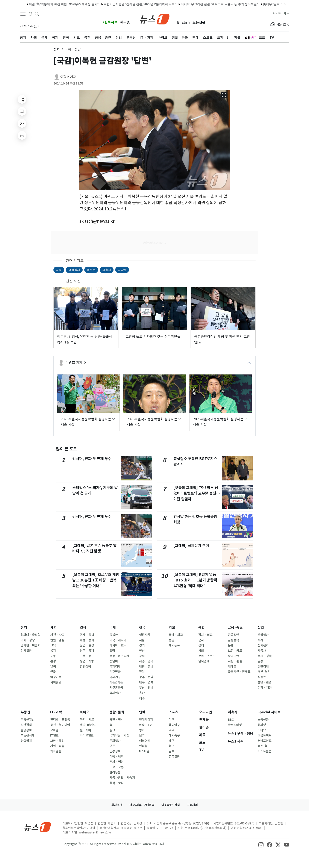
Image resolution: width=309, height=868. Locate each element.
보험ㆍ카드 (235, 651)
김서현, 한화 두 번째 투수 (92, 459)
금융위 (107, 270)
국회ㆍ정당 (28, 640)
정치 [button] (57, 49)
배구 (171, 741)
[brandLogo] (155, 19)
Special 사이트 (269, 712)
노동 (53, 656)
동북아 (114, 635)
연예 (142, 712)
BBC (231, 720)
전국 (142, 627)
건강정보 (115, 751)
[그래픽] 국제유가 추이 (191, 546)
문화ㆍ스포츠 (207, 656)
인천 (142, 651)
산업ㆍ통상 (87, 645)
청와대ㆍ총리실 (30, 635)
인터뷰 (143, 746)
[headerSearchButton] (37, 14)
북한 (201, 627)
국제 (113, 627)
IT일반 (55, 735)
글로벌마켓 (235, 725)
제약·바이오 (88, 725)
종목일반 (174, 757)
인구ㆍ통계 (87, 651)
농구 (171, 746)
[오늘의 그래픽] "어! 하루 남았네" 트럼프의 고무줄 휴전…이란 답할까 (197, 493)
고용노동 (85, 656)
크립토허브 (109, 22)
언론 (112, 746)
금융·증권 (235, 627)
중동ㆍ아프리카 (119, 656)
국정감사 (74, 270)
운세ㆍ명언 (117, 762)
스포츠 (173, 712)
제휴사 (233, 712)
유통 (260, 661)
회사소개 (117, 805)
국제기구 (115, 677)
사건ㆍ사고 (57, 635)
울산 (142, 693)
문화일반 (115, 741)
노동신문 (199, 22)
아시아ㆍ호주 (118, 645)
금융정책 (233, 640)
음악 (142, 735)
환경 (53, 661)
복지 (53, 651)
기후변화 (115, 672)
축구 (171, 730)
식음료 (262, 677)
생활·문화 (117, 712)
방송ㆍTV (145, 725)
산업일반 (263, 635)
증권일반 (233, 656)
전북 (142, 672)
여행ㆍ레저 (117, 757)
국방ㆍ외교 (176, 635)
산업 (261, 627)
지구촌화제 (116, 688)
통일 (171, 640)
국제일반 (115, 693)
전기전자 (263, 645)
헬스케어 (85, 730)
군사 (201, 640)
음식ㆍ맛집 (117, 783)
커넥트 (277, 14)
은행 (231, 645)
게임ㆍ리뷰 (57, 746)
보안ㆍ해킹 (57, 741)
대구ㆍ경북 (146, 682)
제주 (142, 698)
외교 (172, 627)
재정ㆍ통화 (87, 640)
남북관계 (204, 661)
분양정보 (26, 730)
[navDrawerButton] (23, 14)
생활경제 (263, 667)
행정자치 (145, 635)
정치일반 (26, 651)
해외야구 (174, 725)
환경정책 (85, 667)
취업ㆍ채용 (265, 688)
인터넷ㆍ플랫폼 (60, 720)
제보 (286, 14)
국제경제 (115, 667)
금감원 (122, 270)
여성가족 (56, 677)
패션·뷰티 (264, 672)
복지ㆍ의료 (87, 720)
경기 (142, 645)
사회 (53, 627)
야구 (171, 720)
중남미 (114, 661)
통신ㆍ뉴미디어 (60, 725)
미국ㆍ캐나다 (118, 640)
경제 (83, 627)
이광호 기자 (68, 77)
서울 (142, 640)
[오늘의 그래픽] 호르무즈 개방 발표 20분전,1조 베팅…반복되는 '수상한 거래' (96, 580)
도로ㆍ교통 (117, 767)
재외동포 (174, 645)
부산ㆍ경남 (146, 688)
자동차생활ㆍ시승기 (122, 778)
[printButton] (22, 135)
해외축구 (174, 735)
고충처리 (192, 805)
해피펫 (125, 22)
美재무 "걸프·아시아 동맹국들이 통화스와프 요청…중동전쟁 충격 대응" (256, 4)
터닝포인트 (264, 741)
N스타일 (144, 751)
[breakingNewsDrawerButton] (30, 14)
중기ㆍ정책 (265, 656)
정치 (24, 627)
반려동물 (115, 772)
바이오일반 (87, 735)
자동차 (262, 651)
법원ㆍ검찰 (57, 640)
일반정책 (26, 725)
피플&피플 (116, 682)
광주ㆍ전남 (146, 677)
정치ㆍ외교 (205, 635)
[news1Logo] (38, 827)
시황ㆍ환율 (235, 661)
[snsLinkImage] (261, 844)
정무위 (91, 270)
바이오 (85, 712)
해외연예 (145, 741)
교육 (53, 645)
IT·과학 (56, 712)
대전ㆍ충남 (146, 667)
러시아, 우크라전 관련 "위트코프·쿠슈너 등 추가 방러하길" (166, 4)
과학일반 (56, 751)
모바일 (54, 730)
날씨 (53, 667)
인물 (53, 672)
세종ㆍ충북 (146, 661)
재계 (260, 640)
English (183, 22)
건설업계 (26, 741)
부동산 (25, 712)
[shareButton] (22, 99)
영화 (142, 730)
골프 (171, 751)
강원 (142, 656)
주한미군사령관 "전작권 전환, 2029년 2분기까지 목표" (86, 4)
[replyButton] (22, 111)
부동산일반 (28, 720)
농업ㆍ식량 (87, 661)
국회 (59, 270)
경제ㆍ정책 (87, 635)
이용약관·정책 (171, 805)
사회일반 (56, 682)
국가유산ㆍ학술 (119, 735)
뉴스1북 (263, 746)
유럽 (112, 651)
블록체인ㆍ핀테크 (239, 672)
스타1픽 (263, 730)
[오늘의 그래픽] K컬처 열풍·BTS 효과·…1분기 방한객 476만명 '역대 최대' (195, 580)
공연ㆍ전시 (117, 720)
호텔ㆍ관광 (265, 682)
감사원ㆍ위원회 (30, 645)
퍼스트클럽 (264, 751)
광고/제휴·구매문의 (142, 805)
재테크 (232, 667)
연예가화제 (146, 720)
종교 (112, 730)
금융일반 (233, 635)
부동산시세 (28, 735)
